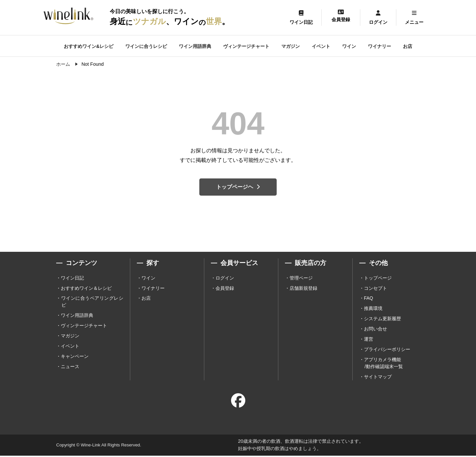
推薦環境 (373, 309)
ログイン (225, 279)
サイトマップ (378, 378)
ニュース (70, 367)
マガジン (291, 46)
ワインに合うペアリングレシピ (92, 303)
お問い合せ (376, 330)
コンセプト (376, 289)
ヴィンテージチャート (246, 46)
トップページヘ (238, 187)
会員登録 (225, 289)
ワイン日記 (72, 279)
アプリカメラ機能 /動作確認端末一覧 (383, 364)
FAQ (369, 299)
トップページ (378, 279)
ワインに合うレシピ (146, 46)
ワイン (349, 46)
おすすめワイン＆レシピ (86, 289)
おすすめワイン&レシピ (89, 46)
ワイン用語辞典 (195, 46)
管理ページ (301, 279)
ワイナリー (379, 46)
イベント (321, 46)
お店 (408, 46)
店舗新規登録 (303, 289)
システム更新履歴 (382, 320)
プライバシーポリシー (387, 350)
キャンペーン (75, 357)
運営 (369, 340)
